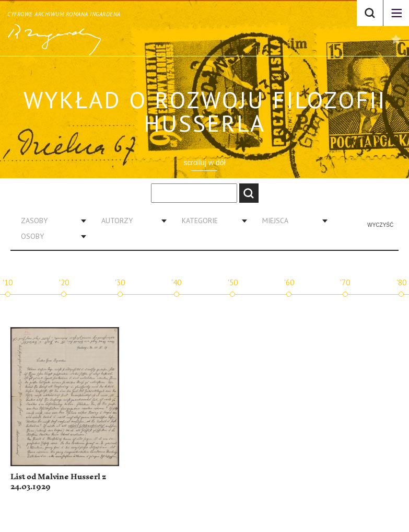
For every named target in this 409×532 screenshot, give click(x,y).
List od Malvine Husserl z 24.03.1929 (58, 482)
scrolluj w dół (204, 163)
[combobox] (50, 221)
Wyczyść (380, 225)
